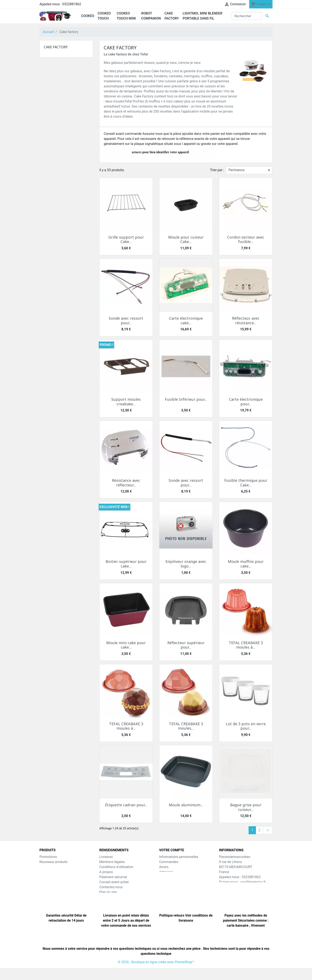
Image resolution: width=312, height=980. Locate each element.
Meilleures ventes (52, 867)
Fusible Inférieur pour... (186, 399)
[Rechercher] (247, 16)
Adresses (166, 872)
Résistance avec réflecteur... (126, 483)
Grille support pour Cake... (126, 239)
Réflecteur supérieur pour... (186, 645)
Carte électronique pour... (246, 402)
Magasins (107, 897)
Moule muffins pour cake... (246, 564)
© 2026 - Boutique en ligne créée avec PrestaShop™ (156, 974)
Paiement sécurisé (113, 877)
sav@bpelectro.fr (253, 882)
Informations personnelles (179, 857)
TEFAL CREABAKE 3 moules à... (246, 645)
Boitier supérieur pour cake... (126, 564)
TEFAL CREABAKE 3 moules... (186, 726)
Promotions (48, 857)
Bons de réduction (173, 877)
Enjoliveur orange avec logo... (186, 564)
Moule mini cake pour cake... (126, 645)
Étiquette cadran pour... (126, 805)
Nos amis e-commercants (119, 902)
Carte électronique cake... (186, 321)
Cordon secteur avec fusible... (246, 239)
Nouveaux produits (54, 862)
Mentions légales (112, 862)
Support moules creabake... (126, 402)
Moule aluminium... (186, 805)
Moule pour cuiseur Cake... (186, 239)
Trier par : (217, 170)
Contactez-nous (111, 887)
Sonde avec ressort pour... (126, 321)
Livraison (106, 857)
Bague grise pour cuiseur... (246, 807)
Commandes (169, 862)
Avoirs (164, 867)
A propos (106, 872)
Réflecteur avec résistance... (246, 321)
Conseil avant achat (114, 882)
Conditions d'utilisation (116, 867)
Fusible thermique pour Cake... (246, 483)
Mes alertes (168, 882)
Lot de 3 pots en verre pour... (246, 726)
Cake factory (56, 47)
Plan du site (108, 892)
